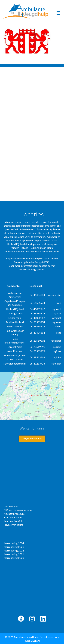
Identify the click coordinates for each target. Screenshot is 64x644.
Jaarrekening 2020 (14, 558)
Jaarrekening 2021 (14, 554)
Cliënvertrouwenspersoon (18, 510)
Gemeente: (14, 286)
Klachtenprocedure (14, 514)
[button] (21, 619)
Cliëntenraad (11, 506)
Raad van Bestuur (13, 517)
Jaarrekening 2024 (14, 543)
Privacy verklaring (14, 525)
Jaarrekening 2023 (14, 547)
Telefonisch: (36, 286)
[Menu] (58, 13)
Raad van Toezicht (14, 521)
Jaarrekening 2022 (14, 550)
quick (32, 641)
